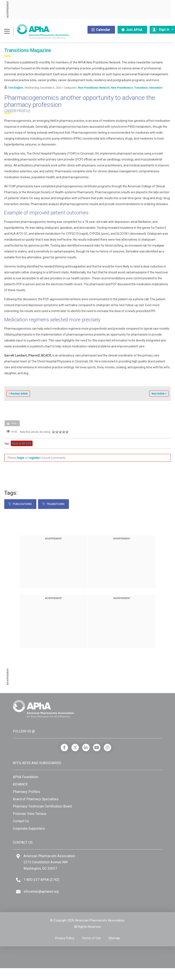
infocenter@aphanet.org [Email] (41, 892)
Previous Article (19, 394)
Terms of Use (91, 938)
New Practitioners (122, 88)
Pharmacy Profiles (27, 792)
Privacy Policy (65, 938)
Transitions (141, 88)
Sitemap (114, 938)
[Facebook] (64, 748)
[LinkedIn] (86, 748)
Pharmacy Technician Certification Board (42, 806)
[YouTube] (97, 748)
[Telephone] (18, 880)
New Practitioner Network (94, 88)
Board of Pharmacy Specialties (36, 799)
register (34, 458)
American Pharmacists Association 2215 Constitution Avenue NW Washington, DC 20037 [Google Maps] (49, 862)
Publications (20, 504)
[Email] (18, 892)
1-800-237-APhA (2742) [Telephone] (41, 880)
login (21, 458)
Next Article (158, 394)
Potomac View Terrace (30, 814)
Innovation (156, 88)
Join (132, 30)
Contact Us (21, 821)
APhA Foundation (26, 777)
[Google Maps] (18, 856)
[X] (75, 748)
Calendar (101, 30)
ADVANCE (20, 784)
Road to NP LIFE (22, 443)
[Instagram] (107, 748)
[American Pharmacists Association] (36, 31)
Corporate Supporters (29, 829)
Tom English (15, 88)
